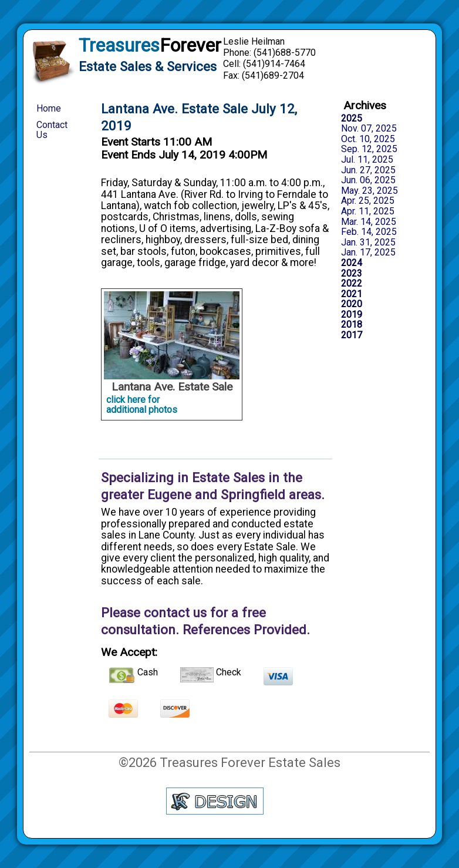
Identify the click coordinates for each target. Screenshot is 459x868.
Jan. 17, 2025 (368, 253)
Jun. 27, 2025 (368, 170)
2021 (352, 294)
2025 (352, 119)
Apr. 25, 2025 (368, 201)
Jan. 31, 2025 (368, 243)
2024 (352, 263)
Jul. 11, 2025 (367, 160)
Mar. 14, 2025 (369, 222)
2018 (352, 325)
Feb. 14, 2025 (369, 232)
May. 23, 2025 (369, 191)
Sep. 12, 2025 (369, 149)
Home (49, 108)
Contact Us (52, 130)
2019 (352, 315)
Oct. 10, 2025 (368, 139)
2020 (352, 304)
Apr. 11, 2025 (368, 211)
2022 (352, 284)
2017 (352, 335)
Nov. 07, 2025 (369, 129)
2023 (352, 274)
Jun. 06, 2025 (368, 180)
